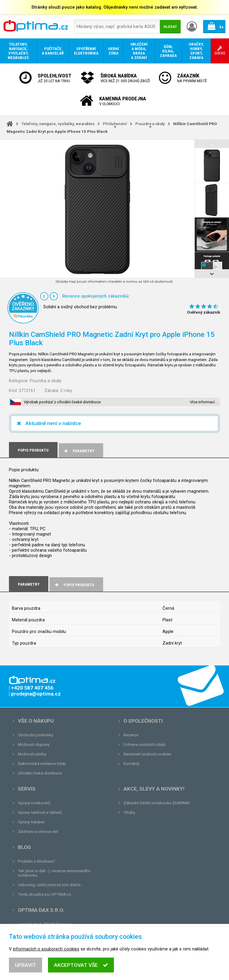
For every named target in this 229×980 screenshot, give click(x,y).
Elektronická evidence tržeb (42, 764)
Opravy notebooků (34, 803)
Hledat (170, 27)
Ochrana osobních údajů (144, 745)
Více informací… (204, 402)
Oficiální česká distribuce (40, 773)
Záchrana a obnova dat (38, 832)
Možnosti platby (32, 754)
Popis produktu (74, 585)
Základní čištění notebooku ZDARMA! (157, 803)
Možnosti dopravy (34, 745)
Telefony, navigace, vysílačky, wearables (58, 124)
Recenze (131, 735)
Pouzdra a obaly (150, 124)
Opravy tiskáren (31, 822)
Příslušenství (115, 124)
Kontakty (131, 764)
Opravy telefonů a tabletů (40, 812)
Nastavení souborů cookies (147, 754)
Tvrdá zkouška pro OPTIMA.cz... (46, 894)
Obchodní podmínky (35, 735)
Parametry (79, 451)
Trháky (129, 812)
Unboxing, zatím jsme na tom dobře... (51, 885)
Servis (27, 789)
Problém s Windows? (37, 861)
